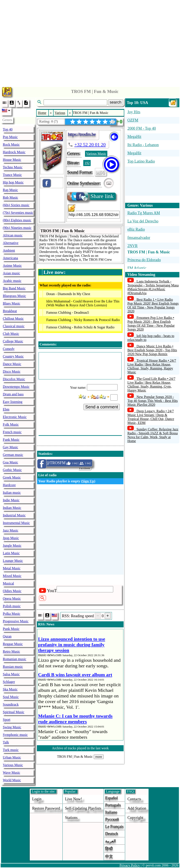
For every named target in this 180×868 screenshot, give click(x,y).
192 (87, 163)
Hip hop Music (13, 182)
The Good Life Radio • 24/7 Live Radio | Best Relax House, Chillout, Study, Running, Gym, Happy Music (151, 384)
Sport (7, 720)
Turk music (11, 750)
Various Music (13, 765)
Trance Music (12, 175)
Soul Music (11, 697)
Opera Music (12, 599)
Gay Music (11, 447)
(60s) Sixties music (16, 205)
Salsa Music (11, 674)
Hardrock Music (14, 152)
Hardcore (9, 485)
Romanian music (15, 659)
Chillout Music (13, 319)
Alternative (11, 243)
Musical (8, 583)
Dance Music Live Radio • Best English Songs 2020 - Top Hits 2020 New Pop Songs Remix (152, 350)
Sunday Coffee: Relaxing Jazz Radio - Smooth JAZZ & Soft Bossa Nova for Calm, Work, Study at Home (153, 435)
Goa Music (11, 462)
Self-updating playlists (83, 808)
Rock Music (11, 145)
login (37, 799)
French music (12, 432)
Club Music (11, 334)
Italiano (111, 812)
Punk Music (11, 629)
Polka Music (11, 614)
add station (137, 808)
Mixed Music (12, 576)
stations (71, 818)
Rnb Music (11, 197)
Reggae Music (13, 644)
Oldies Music (12, 591)
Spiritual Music (14, 712)
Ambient (9, 250)
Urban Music (12, 757)
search (116, 102)
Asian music (11, 273)
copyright (135, 818)
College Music (13, 341)
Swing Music (12, 727)
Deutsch (112, 834)
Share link (91, 196)
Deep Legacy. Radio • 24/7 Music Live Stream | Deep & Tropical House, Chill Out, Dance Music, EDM (151, 417)
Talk (6, 742)
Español (111, 798)
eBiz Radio (136, 229)
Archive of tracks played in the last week (80, 748)
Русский (112, 819)
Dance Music (12, 364)
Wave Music (11, 773)
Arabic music (12, 281)
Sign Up (88, 481)
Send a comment (102, 407)
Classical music (14, 326)
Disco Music (12, 372)
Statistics (45, 454)
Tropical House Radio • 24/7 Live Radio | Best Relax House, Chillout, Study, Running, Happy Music (152, 366)
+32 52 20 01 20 (90, 145)
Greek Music (12, 477)
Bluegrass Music (14, 296)
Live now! (74, 799)
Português (113, 805)
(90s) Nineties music (17, 228)
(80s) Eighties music (17, 220)
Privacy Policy (130, 865)
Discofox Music (14, 379)
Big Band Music (14, 288)
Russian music (13, 667)
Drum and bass (13, 394)
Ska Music (10, 689)
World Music (12, 780)
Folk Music (11, 424)
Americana (10, 258)
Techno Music (13, 167)
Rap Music (10, 190)
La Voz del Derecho (143, 221)
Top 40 (8, 129)
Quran (7, 636)
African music (13, 235)
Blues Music (11, 303)
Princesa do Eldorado (144, 260)
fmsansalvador (139, 238)
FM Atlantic (137, 268)
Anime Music (12, 266)
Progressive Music (16, 621)
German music (13, 455)
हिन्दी (109, 849)
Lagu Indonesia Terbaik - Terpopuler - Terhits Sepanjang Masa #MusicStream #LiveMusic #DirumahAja (153, 287)
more (99, 757)
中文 (109, 856)
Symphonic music (15, 735)
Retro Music (11, 651)
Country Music (13, 356)
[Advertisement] (90, 42)
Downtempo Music (16, 387)
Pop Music (10, 137)
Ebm (6, 409)
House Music (12, 160)
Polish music (12, 606)
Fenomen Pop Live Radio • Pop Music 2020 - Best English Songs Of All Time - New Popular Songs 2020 (151, 324)
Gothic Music (12, 470)
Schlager (9, 682)
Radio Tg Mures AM (144, 213)
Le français (114, 826)
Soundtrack (11, 704)
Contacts (134, 799)
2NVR (132, 246)
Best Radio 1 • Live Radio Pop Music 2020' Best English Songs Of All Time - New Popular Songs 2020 (153, 305)
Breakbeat (10, 311)
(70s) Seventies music (18, 213)
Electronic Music (15, 417)
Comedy (9, 349)
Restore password (46, 808)
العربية (110, 841)
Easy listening (13, 402)
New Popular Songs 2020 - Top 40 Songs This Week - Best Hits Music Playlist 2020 (152, 401)
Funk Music (11, 440)
